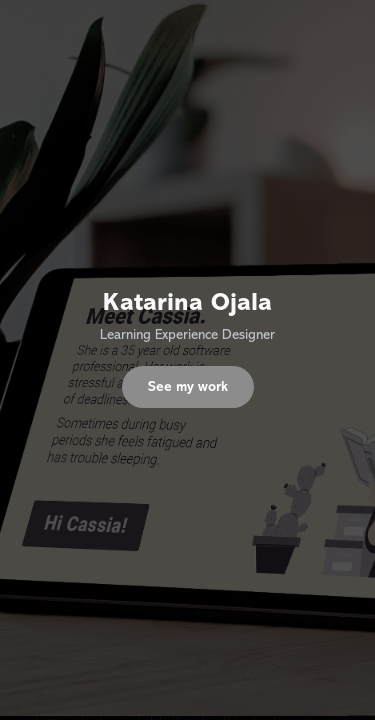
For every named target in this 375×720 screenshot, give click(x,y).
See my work (188, 386)
